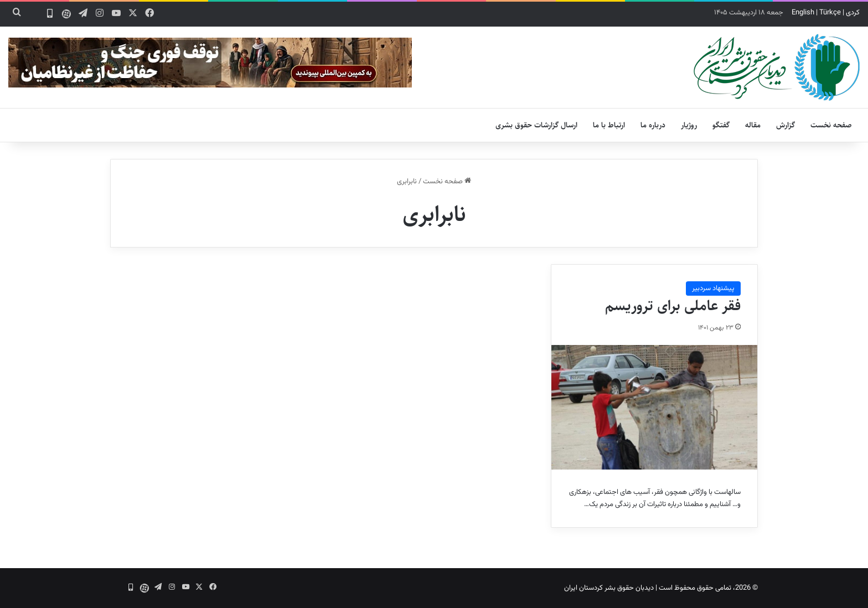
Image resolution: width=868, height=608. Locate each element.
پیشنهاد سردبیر (713, 288)
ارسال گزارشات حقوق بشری (536, 125)
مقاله (753, 125)
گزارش (786, 125)
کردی (853, 13)
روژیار (689, 125)
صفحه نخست (831, 125)
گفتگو (721, 125)
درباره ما (653, 125)
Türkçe (830, 13)
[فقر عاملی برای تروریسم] (654, 407)
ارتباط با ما (609, 125)
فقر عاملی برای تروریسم (673, 306)
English (803, 13)
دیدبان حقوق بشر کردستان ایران (609, 588)
